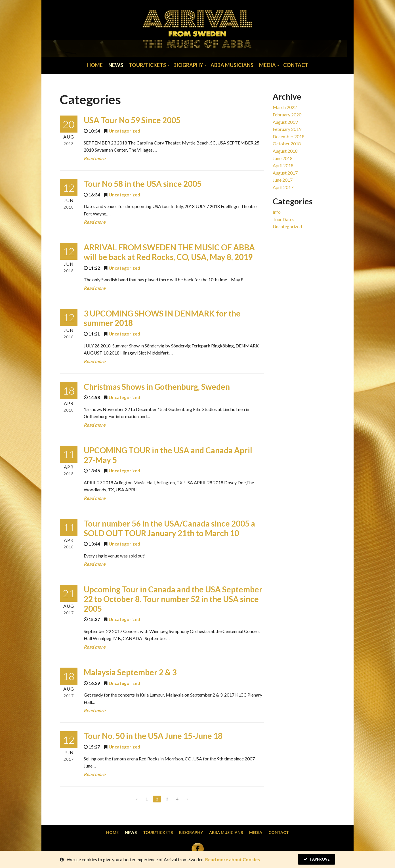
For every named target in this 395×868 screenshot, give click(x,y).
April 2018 (283, 165)
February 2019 (287, 129)
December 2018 (289, 136)
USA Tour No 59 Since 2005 (132, 120)
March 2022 (285, 107)
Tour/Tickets (147, 65)
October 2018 (287, 143)
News (116, 65)
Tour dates (283, 219)
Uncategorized (124, 131)
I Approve (317, 859)
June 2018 (283, 158)
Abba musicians (232, 65)
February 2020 (287, 115)
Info (277, 212)
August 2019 (285, 122)
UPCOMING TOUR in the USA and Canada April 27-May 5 (168, 455)
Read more (95, 158)
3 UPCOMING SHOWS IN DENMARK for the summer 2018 (162, 318)
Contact (296, 65)
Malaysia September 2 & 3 (130, 672)
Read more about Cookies (233, 859)
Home (95, 65)
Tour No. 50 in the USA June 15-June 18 (153, 736)
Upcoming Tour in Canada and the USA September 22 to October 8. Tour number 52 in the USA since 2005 (173, 599)
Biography (188, 65)
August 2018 (285, 151)
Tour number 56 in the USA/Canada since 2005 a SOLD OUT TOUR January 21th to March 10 (169, 528)
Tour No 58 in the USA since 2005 (143, 184)
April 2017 (283, 187)
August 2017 (285, 173)
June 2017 (283, 180)
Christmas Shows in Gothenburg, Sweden (157, 387)
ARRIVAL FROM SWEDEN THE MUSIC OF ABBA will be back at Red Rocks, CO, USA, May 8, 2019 (169, 252)
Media (267, 65)
